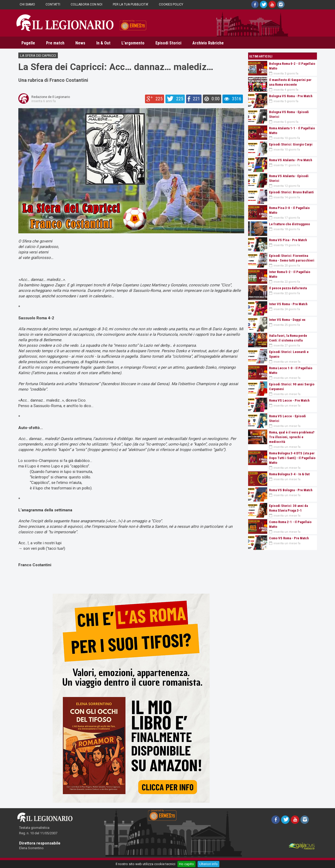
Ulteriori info (208, 864)
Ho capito (186, 864)
